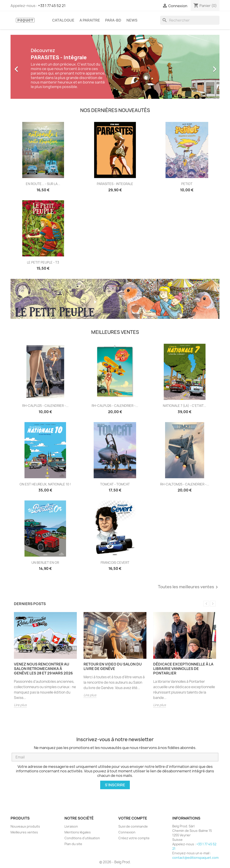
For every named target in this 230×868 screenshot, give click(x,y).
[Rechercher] (190, 20)
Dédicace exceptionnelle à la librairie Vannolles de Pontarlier (183, 669)
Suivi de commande (133, 826)
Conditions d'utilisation (82, 838)
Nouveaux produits (25, 826)
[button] (26, 67)
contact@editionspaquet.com (195, 858)
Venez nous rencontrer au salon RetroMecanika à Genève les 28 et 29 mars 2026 (43, 669)
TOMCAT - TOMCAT (115, 484)
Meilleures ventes (24, 832)
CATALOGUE (63, 20)
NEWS (132, 20)
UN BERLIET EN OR (45, 563)
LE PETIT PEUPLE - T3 (43, 262)
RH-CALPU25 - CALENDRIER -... (45, 406)
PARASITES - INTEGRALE (115, 184)
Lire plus (20, 705)
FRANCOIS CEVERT (115, 563)
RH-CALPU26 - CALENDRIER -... (115, 406)
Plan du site (73, 844)
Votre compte (133, 818)
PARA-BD (113, 20)
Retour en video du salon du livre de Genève (113, 666)
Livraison (71, 826)
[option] (115, 67)
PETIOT (187, 184)
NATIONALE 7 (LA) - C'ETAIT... (185, 406)
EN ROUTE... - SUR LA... (43, 184)
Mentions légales (78, 832)
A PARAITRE (90, 20)
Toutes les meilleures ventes (189, 587)
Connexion (127, 832)
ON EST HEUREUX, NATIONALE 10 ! (45, 484)
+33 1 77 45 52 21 (52, 6)
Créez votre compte (134, 838)
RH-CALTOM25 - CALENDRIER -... (185, 484)
